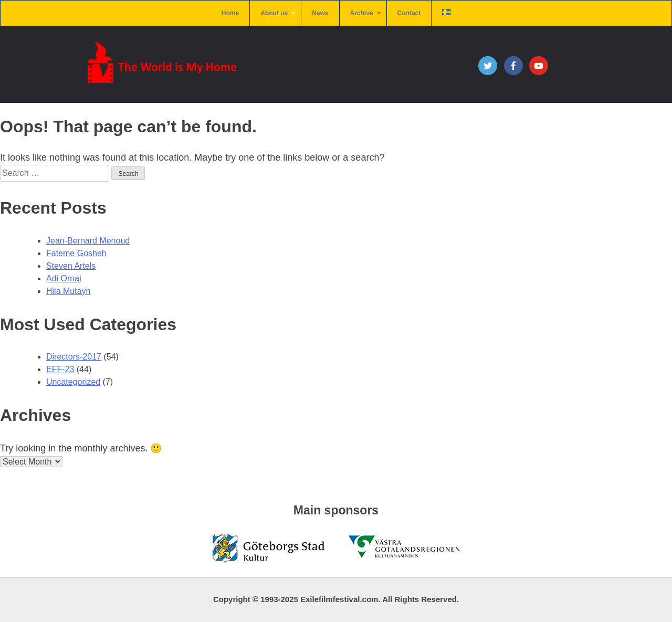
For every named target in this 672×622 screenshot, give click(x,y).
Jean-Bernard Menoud (88, 241)
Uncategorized (73, 382)
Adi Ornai (64, 278)
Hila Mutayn (68, 291)
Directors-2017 (74, 357)
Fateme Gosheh (76, 253)
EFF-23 (60, 369)
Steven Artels (71, 266)
